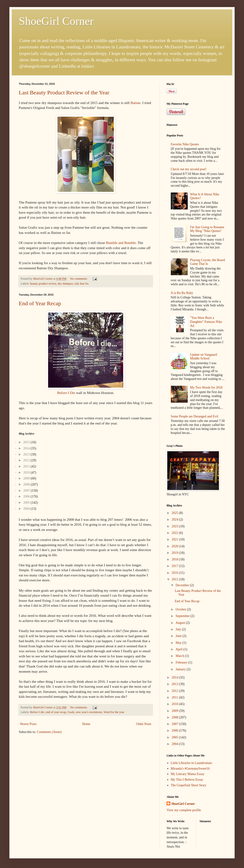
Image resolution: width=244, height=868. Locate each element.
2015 (175, 579)
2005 (175, 737)
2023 (175, 526)
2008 (175, 717)
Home (86, 724)
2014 (175, 677)
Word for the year (114, 712)
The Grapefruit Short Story (189, 785)
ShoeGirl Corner (56, 21)
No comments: (79, 279)
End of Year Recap (40, 303)
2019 (175, 553)
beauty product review (43, 284)
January (181, 669)
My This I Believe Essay (187, 780)
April (179, 649)
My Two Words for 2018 (206, 388)
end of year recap (56, 712)
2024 (175, 519)
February (182, 662)
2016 (175, 573)
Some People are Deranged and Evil (195, 416)
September (183, 616)
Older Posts (144, 724)
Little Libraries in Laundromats (191, 763)
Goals (71, 712)
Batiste (135, 103)
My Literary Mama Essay (188, 774)
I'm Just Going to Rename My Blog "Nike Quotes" (207, 229)
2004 (175, 744)
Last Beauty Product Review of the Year (64, 93)
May (179, 643)
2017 (175, 566)
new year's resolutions (89, 712)
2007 (175, 724)
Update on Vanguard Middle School (204, 357)
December (183, 585)
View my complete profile (184, 810)
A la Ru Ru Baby (182, 293)
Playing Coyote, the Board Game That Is (208, 262)
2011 (175, 697)
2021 (175, 539)
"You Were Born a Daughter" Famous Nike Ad (206, 322)
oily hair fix (82, 284)
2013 (175, 684)
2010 (175, 704)
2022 (175, 533)
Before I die (37, 712)
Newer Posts (28, 724)
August (181, 623)
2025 (175, 513)
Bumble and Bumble (121, 243)
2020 (175, 546)
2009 (175, 711)
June (179, 636)
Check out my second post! (189, 169)
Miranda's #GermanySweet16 (190, 769)
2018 (175, 559)
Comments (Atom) (49, 732)
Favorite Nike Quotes (185, 144)
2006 (175, 731)
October (181, 609)
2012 (175, 691)
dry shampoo (65, 284)
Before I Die (66, 393)
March (180, 656)
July (179, 629)
